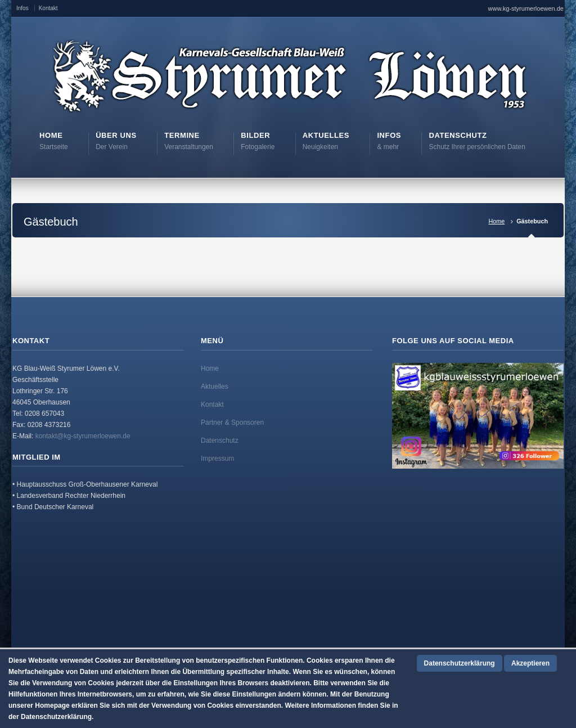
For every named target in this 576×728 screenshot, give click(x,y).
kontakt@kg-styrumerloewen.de (83, 436)
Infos (22, 8)
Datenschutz (220, 441)
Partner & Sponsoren (232, 423)
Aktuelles (215, 387)
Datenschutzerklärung (460, 663)
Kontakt (48, 8)
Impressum (217, 459)
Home (496, 221)
